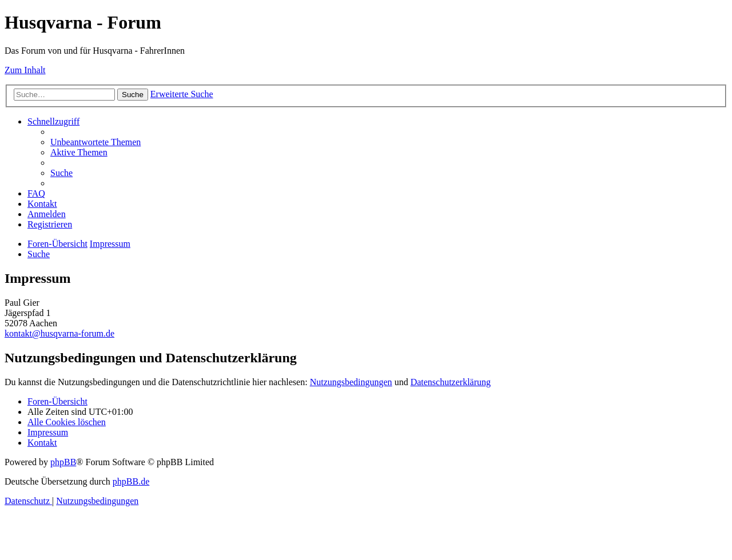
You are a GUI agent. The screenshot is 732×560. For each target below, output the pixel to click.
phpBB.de (131, 481)
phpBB (63, 462)
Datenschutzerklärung (451, 382)
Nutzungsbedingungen (351, 382)
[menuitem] (96, 142)
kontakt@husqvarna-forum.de (59, 333)
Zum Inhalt (25, 70)
